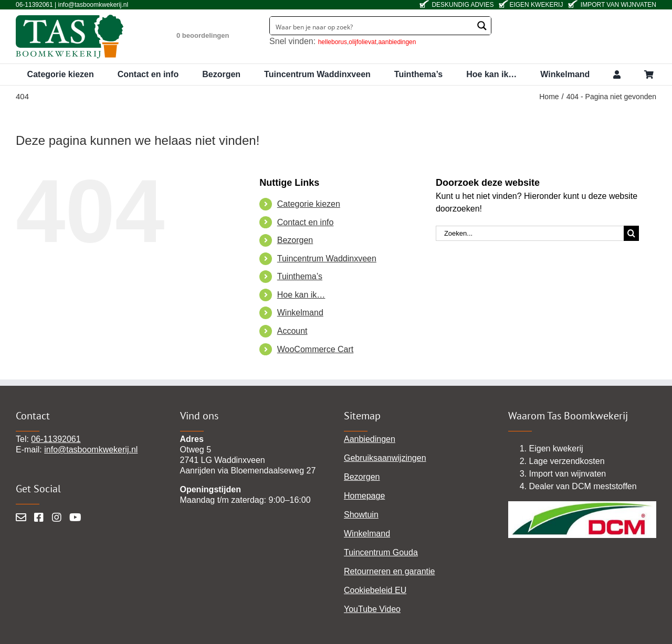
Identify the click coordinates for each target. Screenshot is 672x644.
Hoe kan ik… (301, 295)
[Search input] (372, 26)
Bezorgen (295, 240)
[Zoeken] (631, 233)
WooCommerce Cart (316, 349)
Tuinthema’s (300, 276)
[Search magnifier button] (482, 26)
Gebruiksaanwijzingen (385, 458)
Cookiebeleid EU (375, 590)
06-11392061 (56, 439)
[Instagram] (57, 518)
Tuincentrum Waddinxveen (327, 258)
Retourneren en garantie (389, 571)
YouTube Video (372, 609)
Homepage (364, 496)
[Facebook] (39, 518)
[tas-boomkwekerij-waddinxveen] (70, 18)
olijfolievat (363, 42)
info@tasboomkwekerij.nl (91, 450)
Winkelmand (300, 313)
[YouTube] (75, 518)
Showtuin (361, 515)
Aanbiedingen (370, 439)
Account (292, 331)
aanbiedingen (397, 42)
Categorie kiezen (309, 204)
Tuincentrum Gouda (381, 552)
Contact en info (306, 222)
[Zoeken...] (530, 233)
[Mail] (21, 518)
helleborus (333, 42)
